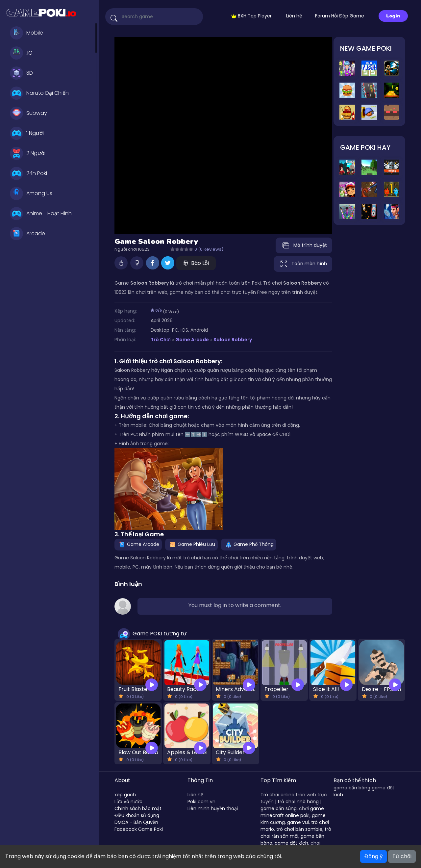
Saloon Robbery (233, 340)
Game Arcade (192, 340)
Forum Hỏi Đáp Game (340, 16)
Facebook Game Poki (139, 829)
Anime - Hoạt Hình (41, 214)
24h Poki (28, 173)
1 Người (27, 133)
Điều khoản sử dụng (137, 815)
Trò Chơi (161, 340)
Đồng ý (373, 856)
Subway (28, 113)
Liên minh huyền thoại (213, 808)
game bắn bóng (352, 788)
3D (21, 73)
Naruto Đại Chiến (39, 93)
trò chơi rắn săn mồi (296, 833)
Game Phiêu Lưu (191, 544)
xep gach (125, 795)
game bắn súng (279, 808)
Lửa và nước (128, 802)
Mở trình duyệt (304, 245)
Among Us (31, 193)
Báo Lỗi (196, 263)
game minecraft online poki (292, 812)
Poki (192, 802)
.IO (21, 53)
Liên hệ (294, 16)
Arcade (27, 234)
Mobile (26, 33)
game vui (298, 822)
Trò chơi (270, 795)
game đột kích (291, 843)
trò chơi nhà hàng (298, 802)
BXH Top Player (251, 16)
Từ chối (402, 856)
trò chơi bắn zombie (299, 829)
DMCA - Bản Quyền (136, 822)
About (122, 780)
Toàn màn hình (303, 264)
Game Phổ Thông (249, 544)
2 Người (28, 153)
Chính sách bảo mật (138, 808)
